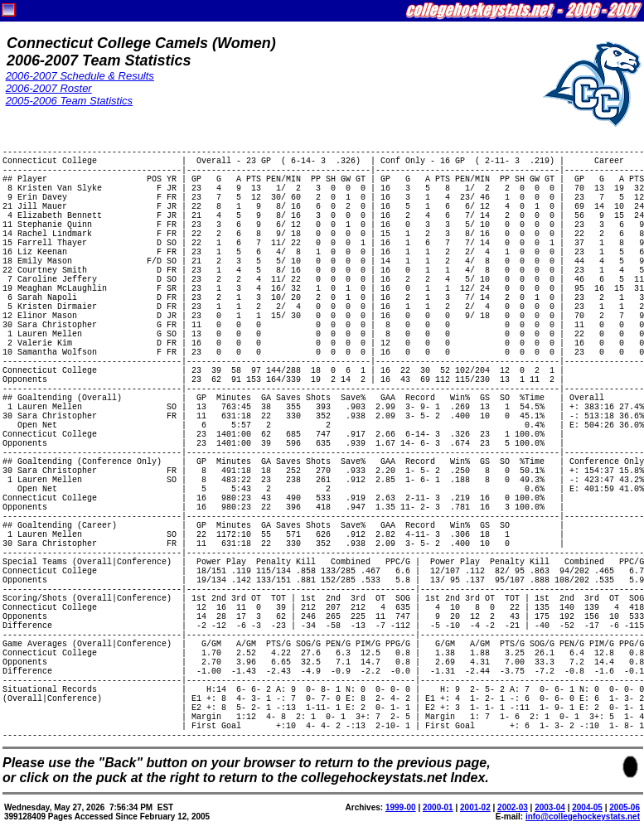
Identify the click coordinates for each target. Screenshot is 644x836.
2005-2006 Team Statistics (69, 101)
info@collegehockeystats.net (583, 817)
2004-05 (587, 807)
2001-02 (475, 807)
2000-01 (438, 807)
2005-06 (625, 807)
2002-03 (513, 807)
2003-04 (550, 807)
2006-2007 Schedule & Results (80, 76)
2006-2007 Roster (49, 88)
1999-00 (401, 807)
